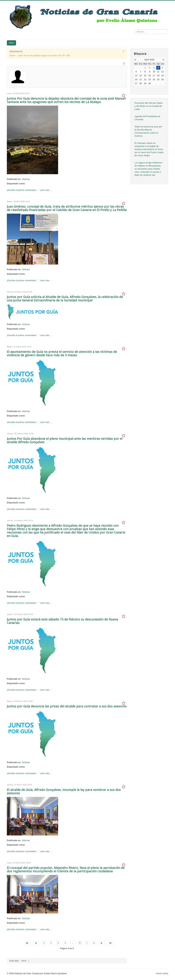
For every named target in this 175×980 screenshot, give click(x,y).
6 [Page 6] (80, 943)
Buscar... (134, 29)
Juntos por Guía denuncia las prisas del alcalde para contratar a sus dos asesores (67, 706)
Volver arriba (162, 973)
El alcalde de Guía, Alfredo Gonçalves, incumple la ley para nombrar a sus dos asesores (64, 791)
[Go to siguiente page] (102, 943)
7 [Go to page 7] (87, 943)
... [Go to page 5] (73, 943)
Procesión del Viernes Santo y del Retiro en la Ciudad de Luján (149, 106)
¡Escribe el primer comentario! (22, 190)
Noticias (26, 179)
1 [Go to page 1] (44, 943)
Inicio (11, 43)
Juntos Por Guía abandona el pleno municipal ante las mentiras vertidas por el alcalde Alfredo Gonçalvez (65, 440)
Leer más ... (46, 190)
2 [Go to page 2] (51, 943)
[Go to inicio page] (27, 943)
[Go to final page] (111, 943)
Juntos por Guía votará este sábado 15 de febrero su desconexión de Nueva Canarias (62, 621)
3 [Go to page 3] (58, 943)
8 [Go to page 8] (94, 943)
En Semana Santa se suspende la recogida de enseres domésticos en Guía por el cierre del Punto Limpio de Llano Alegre (149, 149)
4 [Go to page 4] (65, 943)
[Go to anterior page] (36, 943)
